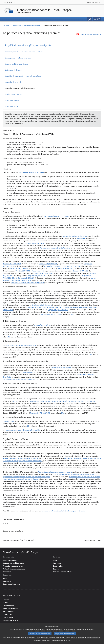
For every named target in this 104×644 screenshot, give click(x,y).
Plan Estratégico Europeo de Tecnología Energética (22, 430)
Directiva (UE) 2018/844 (65, 269)
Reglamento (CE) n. (39, 271)
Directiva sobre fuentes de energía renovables (21, 345)
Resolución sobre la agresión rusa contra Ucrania (55, 472)
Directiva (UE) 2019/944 (52, 266)
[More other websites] (94, 2)
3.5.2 (63, 413)
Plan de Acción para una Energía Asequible (55, 248)
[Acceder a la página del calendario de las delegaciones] (27, 581)
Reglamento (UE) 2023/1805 (25, 278)
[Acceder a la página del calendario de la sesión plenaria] (27, 572)
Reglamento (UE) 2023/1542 (38, 276)
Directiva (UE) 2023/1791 (42, 325)
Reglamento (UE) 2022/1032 (42, 305)
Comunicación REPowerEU (62, 368)
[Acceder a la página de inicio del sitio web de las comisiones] (77, 560)
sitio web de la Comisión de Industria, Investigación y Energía (63, 511)
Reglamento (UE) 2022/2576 (58, 310)
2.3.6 (29, 426)
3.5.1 (15, 401)
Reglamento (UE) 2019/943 (71, 266)
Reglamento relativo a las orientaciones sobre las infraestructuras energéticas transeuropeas (62, 401)
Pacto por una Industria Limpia (34, 243)
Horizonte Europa (9, 421)
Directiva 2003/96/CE (81, 271)
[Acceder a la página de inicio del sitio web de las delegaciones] (27, 578)
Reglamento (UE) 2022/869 (43, 273)
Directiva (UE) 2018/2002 (48, 264)
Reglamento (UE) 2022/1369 (36, 307)
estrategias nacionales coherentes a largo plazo (27, 283)
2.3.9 (90, 355)
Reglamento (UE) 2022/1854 (51, 314)
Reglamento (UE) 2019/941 (18, 269)
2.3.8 (8, 337)
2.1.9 (73, 314)
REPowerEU (81, 239)
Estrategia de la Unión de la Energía (31, 172)
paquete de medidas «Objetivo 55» (75, 236)
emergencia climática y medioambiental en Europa (20, 458)
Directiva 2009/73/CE (23, 271)
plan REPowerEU (29, 372)
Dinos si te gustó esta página (13, 531)
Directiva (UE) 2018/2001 (12, 264)
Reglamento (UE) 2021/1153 (40, 413)
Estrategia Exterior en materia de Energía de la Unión (21, 379)
